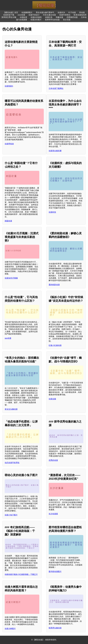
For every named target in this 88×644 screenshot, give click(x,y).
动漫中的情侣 (65, 15)
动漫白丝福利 (36, 17)
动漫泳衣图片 (36, 20)
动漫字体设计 (34, 15)
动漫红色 (49, 17)
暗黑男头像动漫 (55, 628)
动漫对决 (61, 12)
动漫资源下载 (9, 15)
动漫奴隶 (23, 17)
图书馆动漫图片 (55, 572)
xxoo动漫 (21, 15)
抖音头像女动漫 (49, 15)
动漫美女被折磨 (55, 151)
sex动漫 (8, 338)
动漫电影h (9, 86)
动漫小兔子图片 (11, 515)
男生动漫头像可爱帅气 (45, 12)
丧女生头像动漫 (11, 409)
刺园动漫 (8, 221)
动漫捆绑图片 (27, 12)
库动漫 (82, 12)
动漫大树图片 (10, 629)
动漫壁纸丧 (9, 144)
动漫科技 (52, 212)
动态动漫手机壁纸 (12, 463)
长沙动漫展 (53, 514)
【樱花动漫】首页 (11, 12)
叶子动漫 (72, 12)
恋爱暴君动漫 (72, 17)
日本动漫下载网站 (56, 88)
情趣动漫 (59, 17)
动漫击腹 (52, 399)
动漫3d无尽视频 (11, 278)
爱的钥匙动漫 (54, 285)
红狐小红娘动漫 (55, 345)
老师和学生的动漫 (52, 20)
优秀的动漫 (53, 460)
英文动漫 (67, 20)
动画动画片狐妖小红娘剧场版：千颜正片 (21, 574)
